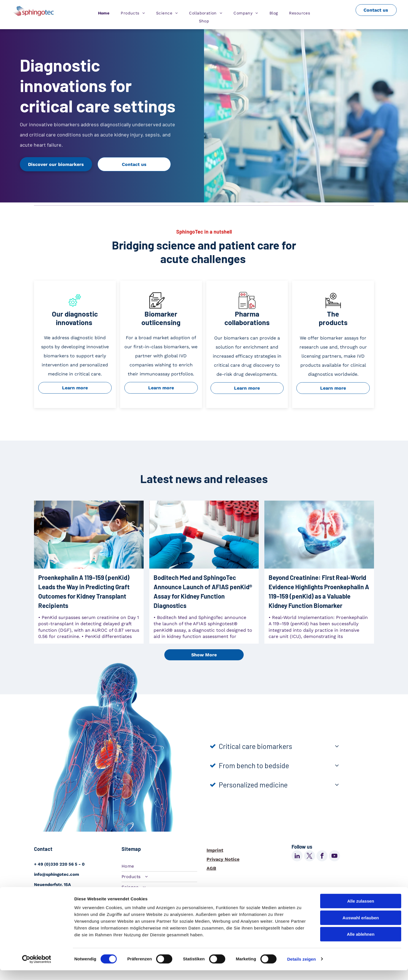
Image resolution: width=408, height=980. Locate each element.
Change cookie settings (246, 890)
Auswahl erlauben (361, 927)
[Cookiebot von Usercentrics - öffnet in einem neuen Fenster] (37, 969)
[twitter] (310, 857)
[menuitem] (104, 13)
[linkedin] (297, 857)
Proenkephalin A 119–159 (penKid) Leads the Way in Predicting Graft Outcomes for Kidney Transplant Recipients (84, 591)
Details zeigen (301, 969)
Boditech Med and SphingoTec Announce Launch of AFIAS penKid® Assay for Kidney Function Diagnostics (203, 591)
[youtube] (334, 857)
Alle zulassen (361, 911)
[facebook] (322, 857)
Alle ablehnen (361, 944)
